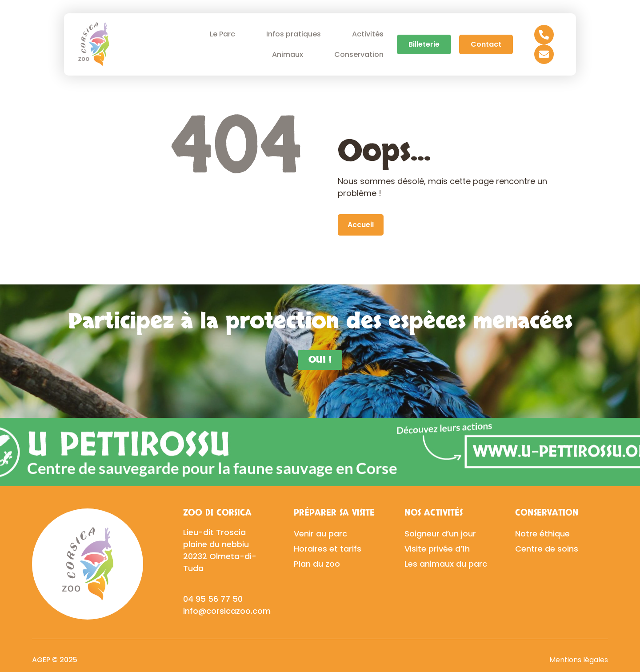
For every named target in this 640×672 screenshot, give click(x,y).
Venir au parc (320, 534)
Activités (368, 34)
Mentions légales (579, 660)
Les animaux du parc (446, 564)
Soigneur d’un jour (440, 534)
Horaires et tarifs (328, 549)
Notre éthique (542, 534)
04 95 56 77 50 (213, 599)
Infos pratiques (296, 34)
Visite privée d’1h (437, 549)
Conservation (361, 54)
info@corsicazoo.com (227, 611)
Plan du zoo (317, 564)
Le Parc (225, 34)
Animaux (290, 54)
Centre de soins (547, 549)
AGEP (41, 660)
